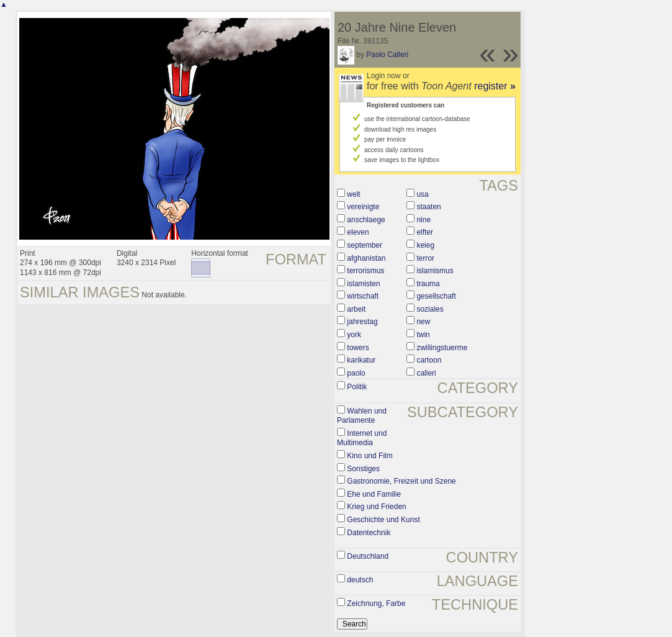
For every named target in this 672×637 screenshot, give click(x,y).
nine (423, 220)
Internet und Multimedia (362, 438)
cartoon (429, 360)
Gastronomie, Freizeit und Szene (401, 481)
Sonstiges (363, 469)
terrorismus (365, 271)
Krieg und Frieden (376, 507)
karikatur (361, 360)
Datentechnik (369, 533)
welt (353, 194)
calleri (426, 373)
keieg (425, 245)
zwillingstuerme (442, 348)
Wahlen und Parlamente (362, 416)
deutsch (360, 580)
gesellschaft (436, 296)
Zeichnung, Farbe (376, 603)
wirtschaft (363, 296)
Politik (357, 387)
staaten (428, 207)
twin (423, 335)
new (423, 322)
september (365, 245)
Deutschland (368, 556)
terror (425, 258)
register (495, 86)
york (354, 335)
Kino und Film (370, 456)
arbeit (356, 309)
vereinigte (363, 207)
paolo (356, 373)
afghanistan (366, 258)
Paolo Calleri (387, 55)
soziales (430, 309)
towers (358, 348)
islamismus (435, 271)
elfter (425, 232)
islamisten (363, 284)
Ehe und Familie (374, 494)
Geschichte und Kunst (383, 520)
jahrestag (362, 322)
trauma (428, 284)
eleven (358, 232)
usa (422, 194)
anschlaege (366, 220)
